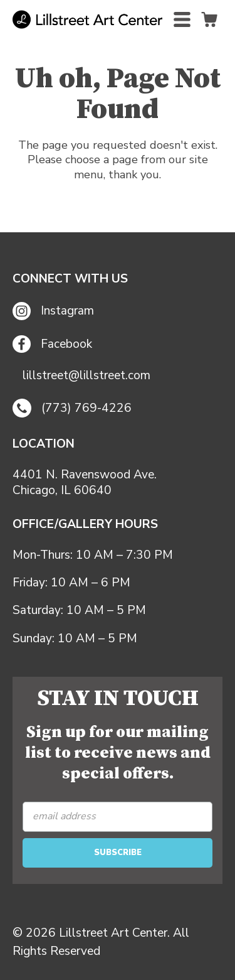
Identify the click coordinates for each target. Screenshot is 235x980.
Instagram (53, 311)
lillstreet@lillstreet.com (86, 376)
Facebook (52, 344)
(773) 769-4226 (72, 408)
